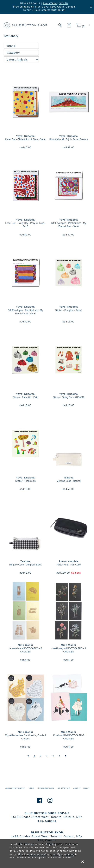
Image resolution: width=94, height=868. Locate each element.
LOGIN (32, 788)
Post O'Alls (50, 3)
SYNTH (64, 3)
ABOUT (77, 788)
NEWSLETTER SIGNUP (15, 788)
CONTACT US (64, 788)
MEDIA (86, 788)
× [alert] (83, 862)
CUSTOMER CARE (46, 788)
